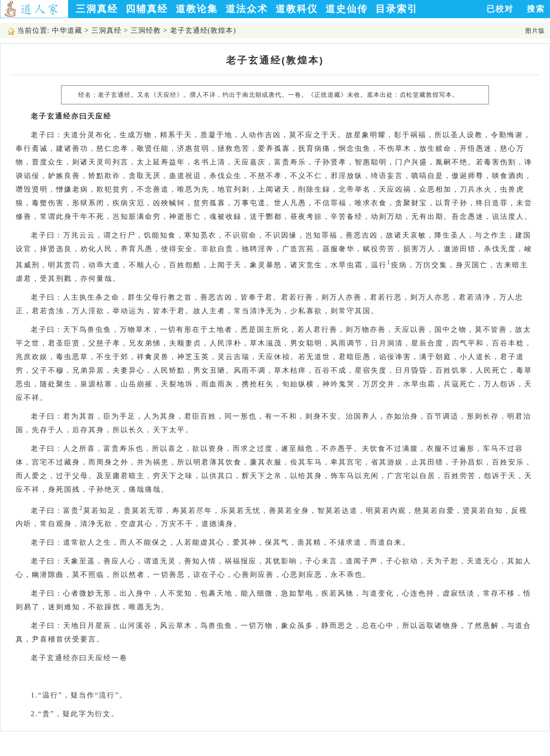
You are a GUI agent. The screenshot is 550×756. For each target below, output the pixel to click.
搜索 (536, 9)
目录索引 (397, 9)
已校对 (500, 9)
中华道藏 (67, 31)
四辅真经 (147, 9)
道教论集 (197, 9)
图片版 (535, 31)
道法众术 (247, 9)
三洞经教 (146, 31)
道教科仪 (297, 9)
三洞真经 (97, 9)
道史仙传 (347, 9)
